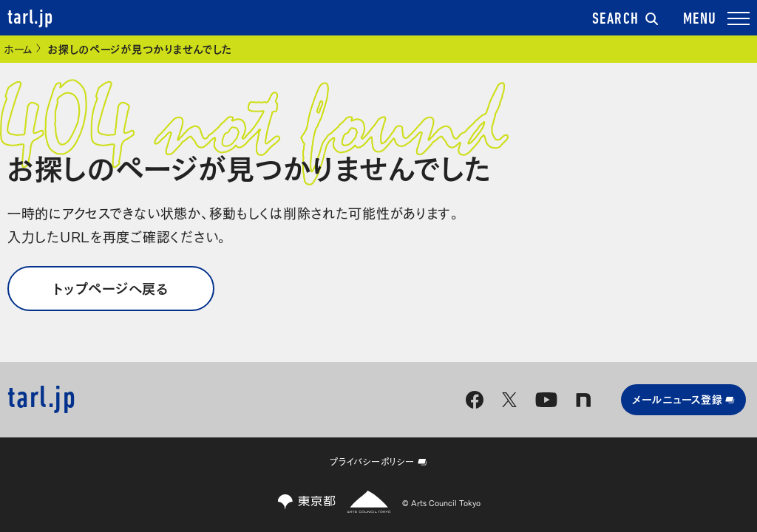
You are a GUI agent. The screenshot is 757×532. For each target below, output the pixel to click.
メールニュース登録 (683, 398)
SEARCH (625, 20)
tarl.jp (30, 18)
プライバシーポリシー (378, 461)
